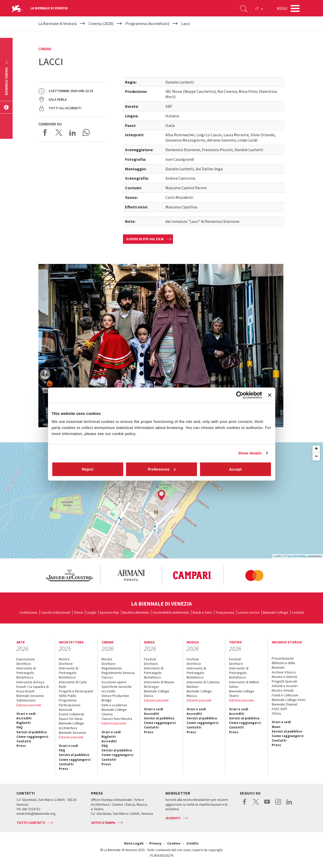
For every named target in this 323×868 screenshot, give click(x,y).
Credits (193, 843)
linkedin (289, 804)
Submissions (26, 700)
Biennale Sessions (30, 696)
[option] (69, 576)
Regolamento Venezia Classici (118, 675)
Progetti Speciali (284, 681)
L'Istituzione (28, 612)
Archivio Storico (284, 672)
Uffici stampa (103, 823)
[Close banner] (270, 395)
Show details (250, 453)
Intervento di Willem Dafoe (244, 684)
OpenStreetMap (297, 556)
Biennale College (276, 612)
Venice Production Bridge (115, 698)
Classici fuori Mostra (117, 719)
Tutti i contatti (31, 823)
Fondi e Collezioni (285, 695)
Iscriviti (173, 818)
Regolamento (112, 668)
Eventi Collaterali (71, 714)
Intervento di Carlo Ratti (73, 684)
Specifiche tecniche (117, 687)
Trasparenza (225, 612)
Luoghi (91, 612)
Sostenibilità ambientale (171, 612)
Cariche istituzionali (56, 612)
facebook (245, 804)
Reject (88, 469)
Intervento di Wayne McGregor (159, 684)
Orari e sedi (26, 714)
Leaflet (278, 556)
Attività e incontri (285, 686)
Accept (235, 469)
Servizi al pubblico (32, 732)
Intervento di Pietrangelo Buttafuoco (26, 673)
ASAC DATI (279, 709)
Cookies (174, 843)
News (276, 727)
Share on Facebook (45, 132)
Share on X (59, 132)
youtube (267, 804)
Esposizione (26, 659)
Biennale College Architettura (71, 725)
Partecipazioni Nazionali (70, 707)
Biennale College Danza (157, 693)
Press (21, 746)
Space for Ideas (71, 719)
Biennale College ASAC (289, 700)
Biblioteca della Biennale (283, 665)
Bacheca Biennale (136, 612)
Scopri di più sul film (145, 239)
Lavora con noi (249, 612)
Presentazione (283, 658)
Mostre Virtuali (283, 690)
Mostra (64, 659)
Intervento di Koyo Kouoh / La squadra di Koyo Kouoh (33, 687)
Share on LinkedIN (72, 132)
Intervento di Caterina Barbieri (203, 684)
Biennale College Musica (199, 693)
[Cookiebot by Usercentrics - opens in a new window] (240, 395)
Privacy (155, 843)
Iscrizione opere (114, 682)
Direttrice (24, 664)
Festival (150, 659)
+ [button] (316, 449)
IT (259, 9)
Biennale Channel (284, 704)
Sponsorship (109, 612)
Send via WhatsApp (86, 132)
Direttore (66, 664)
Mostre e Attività (284, 677)
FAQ (20, 727)
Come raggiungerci (32, 737)
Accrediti (24, 718)
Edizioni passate (29, 705)
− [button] (316, 457)
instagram (278, 804)
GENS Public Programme (68, 698)
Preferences (162, 469)
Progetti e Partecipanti (76, 691)
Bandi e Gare (202, 612)
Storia (78, 612)
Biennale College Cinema (114, 712)
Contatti (298, 612)
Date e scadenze (114, 705)
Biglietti (23, 723)
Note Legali (134, 843)
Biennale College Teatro (242, 693)
